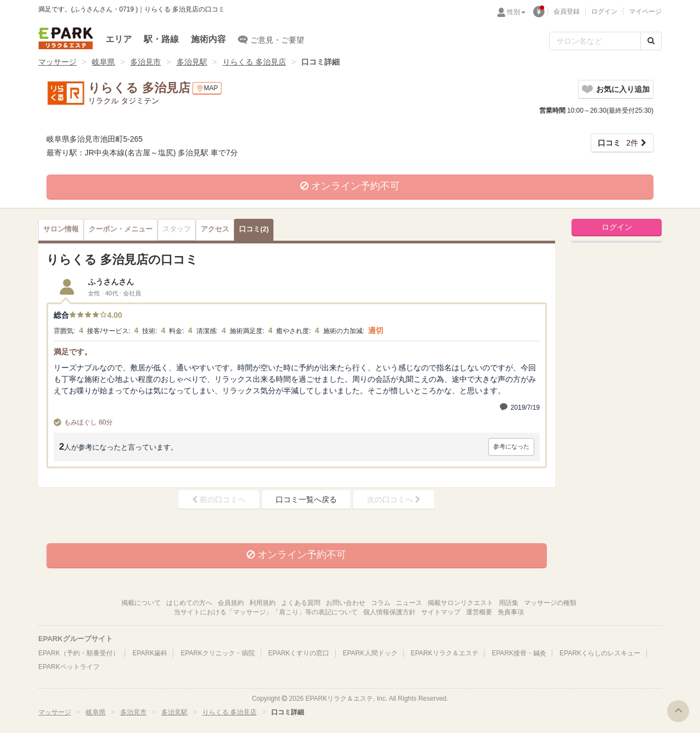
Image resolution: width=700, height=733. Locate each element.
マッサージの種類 (550, 603)
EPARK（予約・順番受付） (79, 653)
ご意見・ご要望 (271, 39)
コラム (381, 603)
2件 (618, 143)
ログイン (604, 11)
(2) (254, 229)
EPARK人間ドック (370, 653)
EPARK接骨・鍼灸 (519, 653)
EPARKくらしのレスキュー (600, 653)
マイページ (645, 11)
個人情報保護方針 (389, 612)
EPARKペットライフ (69, 667)
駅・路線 (161, 39)
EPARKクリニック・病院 (218, 653)
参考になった (511, 446)
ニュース (409, 603)
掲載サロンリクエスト (460, 603)
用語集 (509, 603)
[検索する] (651, 41)
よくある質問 (301, 603)
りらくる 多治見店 (254, 62)
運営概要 (479, 612)
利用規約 (262, 603)
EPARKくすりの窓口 (299, 653)
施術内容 (208, 39)
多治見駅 (192, 62)
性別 (516, 12)
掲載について (141, 603)
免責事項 (511, 612)
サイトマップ (441, 612)
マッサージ (57, 62)
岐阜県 (103, 62)
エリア (119, 39)
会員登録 (567, 11)
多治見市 (145, 62)
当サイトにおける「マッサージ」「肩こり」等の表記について (266, 612)
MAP (207, 88)
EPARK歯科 (150, 653)
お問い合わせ (346, 603)
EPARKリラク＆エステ (66, 38)
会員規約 (231, 603)
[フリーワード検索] (595, 41)
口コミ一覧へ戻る (306, 499)
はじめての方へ (189, 603)
